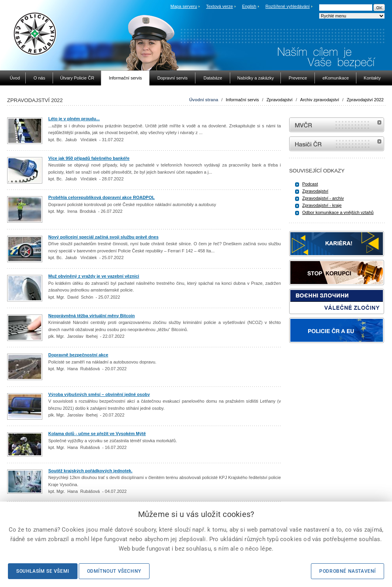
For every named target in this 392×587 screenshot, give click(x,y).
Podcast (310, 184)
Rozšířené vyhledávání (288, 6)
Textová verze (220, 6)
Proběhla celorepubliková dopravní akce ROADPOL (101, 197)
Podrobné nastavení (347, 571)
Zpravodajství (280, 100)
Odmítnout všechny (114, 571)
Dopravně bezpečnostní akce (78, 355)
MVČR (337, 125)
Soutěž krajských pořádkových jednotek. (90, 471)
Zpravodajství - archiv (323, 198)
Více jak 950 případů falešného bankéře (89, 158)
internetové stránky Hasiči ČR (337, 144)
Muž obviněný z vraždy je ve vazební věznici (94, 276)
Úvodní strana (204, 100)
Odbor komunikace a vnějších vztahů (338, 212)
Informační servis (242, 100)
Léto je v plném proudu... (74, 119)
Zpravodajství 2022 (365, 100)
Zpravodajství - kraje (322, 205)
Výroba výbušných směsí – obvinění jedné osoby (99, 394)
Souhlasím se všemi (43, 571)
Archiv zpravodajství (320, 100)
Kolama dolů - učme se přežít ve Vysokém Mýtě (97, 434)
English (249, 6)
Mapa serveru (184, 6)
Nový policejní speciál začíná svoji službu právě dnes (103, 237)
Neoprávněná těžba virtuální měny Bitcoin (92, 316)
